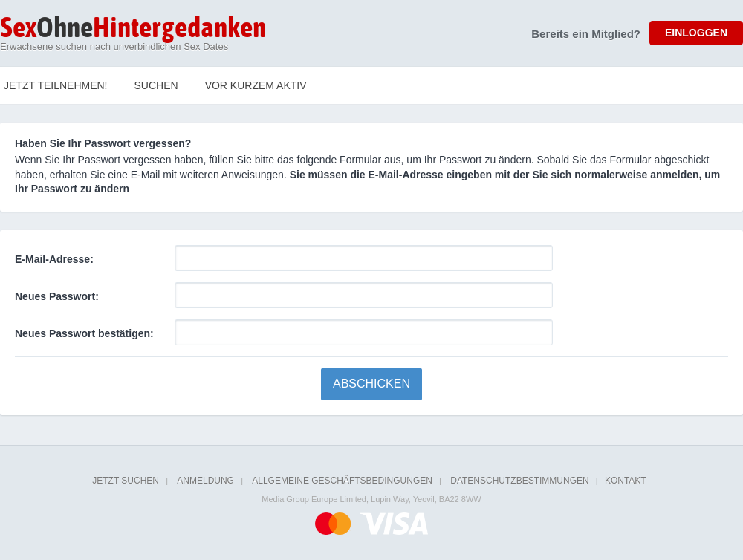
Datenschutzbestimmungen (519, 481)
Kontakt (626, 481)
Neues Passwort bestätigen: (84, 333)
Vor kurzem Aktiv (256, 85)
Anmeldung (205, 481)
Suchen (156, 85)
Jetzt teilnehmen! (56, 85)
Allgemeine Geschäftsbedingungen (342, 481)
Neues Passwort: (57, 296)
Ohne (133, 29)
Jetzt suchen (126, 481)
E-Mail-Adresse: (54, 259)
